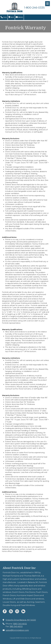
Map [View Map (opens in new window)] (11, 17)
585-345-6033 (16, 626)
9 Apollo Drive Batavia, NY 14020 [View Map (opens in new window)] (21, 620)
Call (4, 17)
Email (19, 17)
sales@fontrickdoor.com (17, 630)
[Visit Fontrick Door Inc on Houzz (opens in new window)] (23, 611)
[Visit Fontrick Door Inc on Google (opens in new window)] (11, 611)
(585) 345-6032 (20, 624)
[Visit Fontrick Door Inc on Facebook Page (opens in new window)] (5, 611)
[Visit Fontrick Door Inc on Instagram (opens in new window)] (17, 611)
